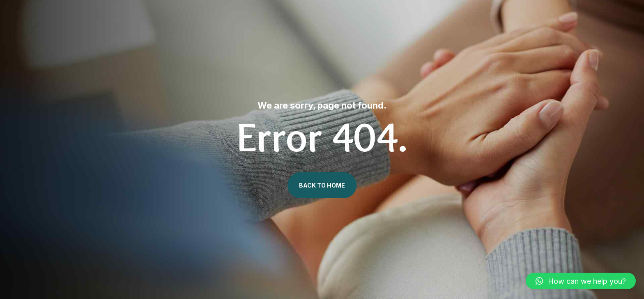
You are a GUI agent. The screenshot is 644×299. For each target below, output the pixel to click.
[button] (581, 281)
